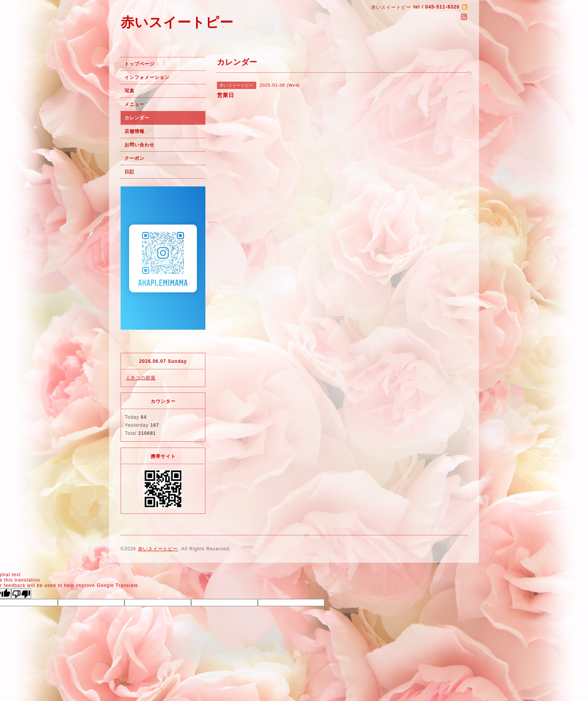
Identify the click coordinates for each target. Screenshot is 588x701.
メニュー (134, 104)
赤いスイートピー (177, 22)
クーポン (134, 158)
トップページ (139, 64)
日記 (129, 172)
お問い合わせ (139, 145)
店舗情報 (134, 131)
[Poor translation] (21, 594)
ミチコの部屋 (141, 378)
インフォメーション (147, 77)
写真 (129, 91)
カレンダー (137, 118)
